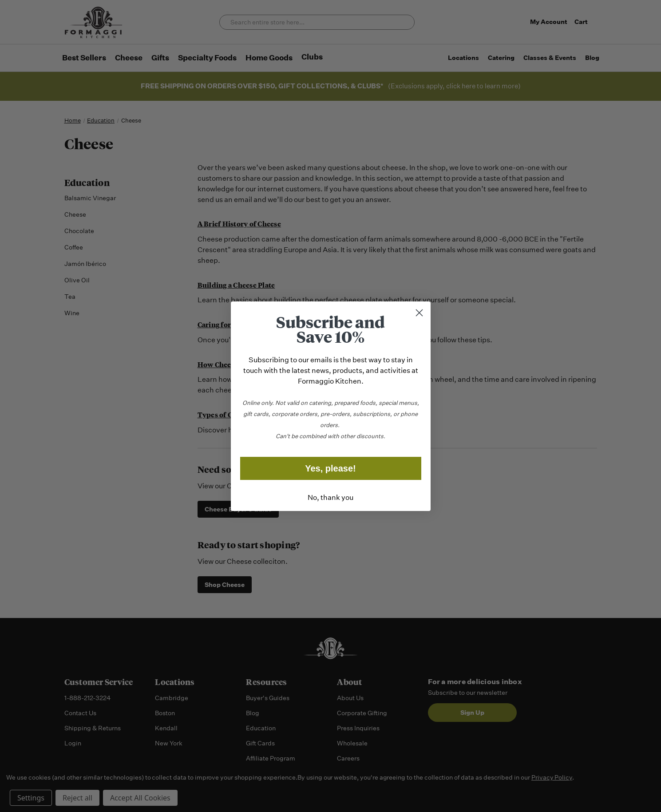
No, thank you (330, 497)
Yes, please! (330, 468)
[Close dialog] (419, 313)
